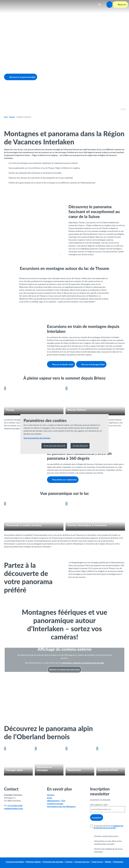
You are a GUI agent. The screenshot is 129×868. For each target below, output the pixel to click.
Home (6, 117)
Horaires (51, 795)
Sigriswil (123, 109)
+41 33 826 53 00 (15, 806)
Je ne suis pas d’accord (54, 446)
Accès (50, 798)
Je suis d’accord (80, 446)
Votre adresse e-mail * (99, 805)
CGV (63, 801)
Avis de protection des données (37, 438)
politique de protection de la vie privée (108, 827)
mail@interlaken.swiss (14, 808)
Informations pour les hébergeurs (61, 807)
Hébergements (53, 801)
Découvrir (12, 117)
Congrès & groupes (55, 804)
